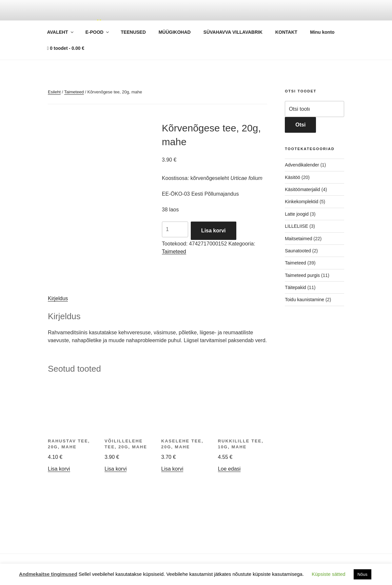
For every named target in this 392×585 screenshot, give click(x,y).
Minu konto (322, 32)
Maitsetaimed (298, 239)
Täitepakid (295, 287)
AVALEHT (61, 32)
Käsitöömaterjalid (302, 189)
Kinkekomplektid (302, 202)
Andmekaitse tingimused (48, 574)
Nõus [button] (363, 574)
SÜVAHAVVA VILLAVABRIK (233, 32)
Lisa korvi (214, 231)
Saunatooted (298, 251)
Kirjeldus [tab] (58, 298)
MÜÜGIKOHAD (175, 32)
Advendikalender (302, 165)
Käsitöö (293, 177)
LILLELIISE (296, 226)
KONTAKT (286, 32)
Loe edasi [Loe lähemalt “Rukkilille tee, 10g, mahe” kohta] (229, 469)
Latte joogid (297, 214)
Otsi (300, 125)
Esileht (54, 92)
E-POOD (97, 32)
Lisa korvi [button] (59, 469)
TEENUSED (133, 32)
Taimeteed (74, 92)
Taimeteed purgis (302, 275)
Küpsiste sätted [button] (329, 574)
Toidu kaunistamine (304, 300)
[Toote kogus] (175, 229)
